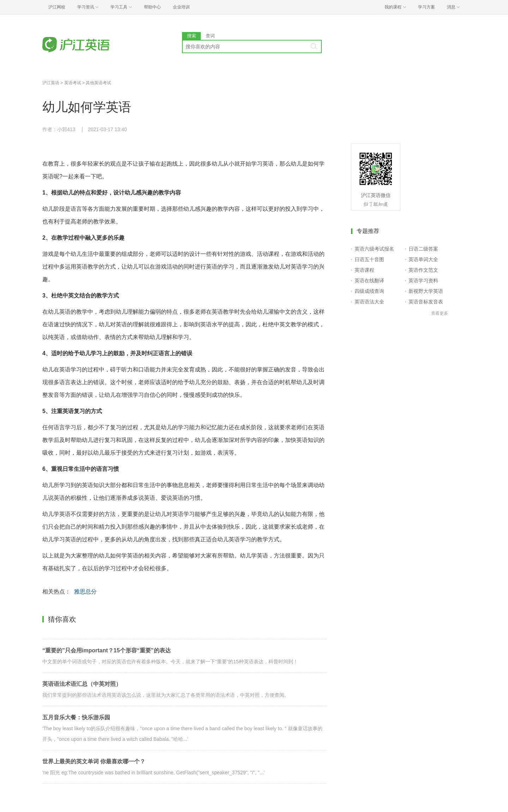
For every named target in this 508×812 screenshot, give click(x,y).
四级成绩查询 (369, 291)
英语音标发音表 (426, 302)
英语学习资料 (423, 281)
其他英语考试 (98, 83)
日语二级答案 (423, 249)
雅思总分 (85, 592)
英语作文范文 (423, 270)
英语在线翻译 (369, 281)
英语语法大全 (369, 302)
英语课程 (364, 270)
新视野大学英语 (426, 291)
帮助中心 (152, 7)
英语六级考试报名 (374, 249)
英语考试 (73, 83)
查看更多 (440, 313)
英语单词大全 (423, 259)
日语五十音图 (369, 259)
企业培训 (181, 7)
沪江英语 (51, 83)
